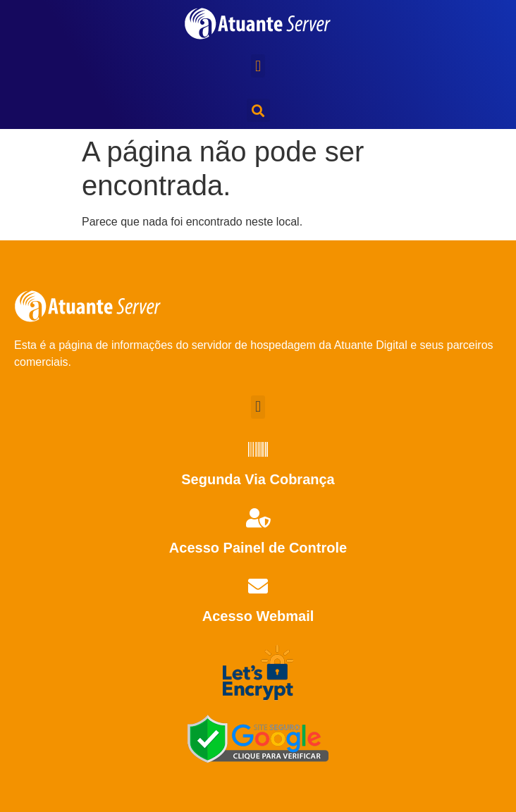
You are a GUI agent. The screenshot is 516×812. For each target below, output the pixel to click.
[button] (258, 66)
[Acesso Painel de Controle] (258, 518)
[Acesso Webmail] (258, 586)
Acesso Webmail (258, 616)
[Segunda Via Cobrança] (258, 450)
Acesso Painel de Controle (258, 548)
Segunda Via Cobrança (258, 479)
